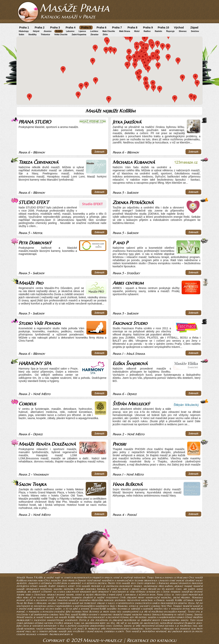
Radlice (147, 31)
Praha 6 (101, 27)
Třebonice (45, 35)
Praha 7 (117, 27)
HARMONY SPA (35, 364)
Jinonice (47, 31)
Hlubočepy (24, 31)
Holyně (36, 31)
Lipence (82, 31)
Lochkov (94, 31)
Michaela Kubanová (134, 162)
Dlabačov (190, 623)
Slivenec (183, 31)
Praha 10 (163, 27)
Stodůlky (33, 35)
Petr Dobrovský (35, 243)
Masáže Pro (31, 283)
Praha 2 (40, 27)
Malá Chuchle (109, 31)
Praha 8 (132, 27)
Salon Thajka (32, 484)
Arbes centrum (128, 283)
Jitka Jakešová (127, 122)
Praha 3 (55, 27)
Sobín (21, 35)
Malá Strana (125, 31)
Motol (137, 31)
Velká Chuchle (61, 35)
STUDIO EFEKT (34, 202)
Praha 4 (71, 27)
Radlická (163, 583)
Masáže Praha (74, 8)
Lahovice (70, 31)
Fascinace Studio (130, 323)
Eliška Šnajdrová (130, 364)
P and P (120, 243)
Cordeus (27, 404)
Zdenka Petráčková (133, 202)
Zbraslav (95, 35)
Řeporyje (171, 31)
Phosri (119, 444)
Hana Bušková (127, 484)
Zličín (105, 35)
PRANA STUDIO (35, 122)
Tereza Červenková (38, 162)
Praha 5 (86, 27)
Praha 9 (148, 27)
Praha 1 (24, 27)
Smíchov (195, 31)
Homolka (197, 597)
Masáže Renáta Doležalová (47, 444)
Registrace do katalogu (152, 640)
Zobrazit (99, 152)
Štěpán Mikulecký (131, 404)
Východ (179, 27)
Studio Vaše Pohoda (40, 323)
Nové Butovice (91, 612)
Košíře (59, 31)
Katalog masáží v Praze (68, 17)
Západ (194, 27)
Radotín (158, 31)
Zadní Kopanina (79, 35)
